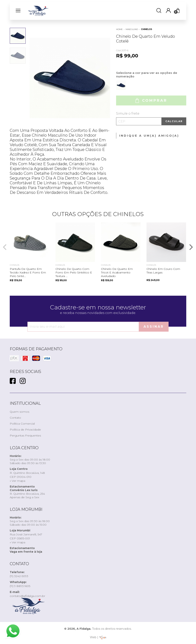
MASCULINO (132, 29)
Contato (15, 418)
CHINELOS (147, 29)
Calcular (174, 121)
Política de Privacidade (25, 430)
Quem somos (19, 412)
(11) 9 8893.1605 (20, 584)
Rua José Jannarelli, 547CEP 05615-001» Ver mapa (26, 536)
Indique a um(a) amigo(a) (149, 136)
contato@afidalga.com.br (27, 594)
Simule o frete (128, 114)
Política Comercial (22, 424)
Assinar (154, 327)
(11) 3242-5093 (19, 574)
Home (119, 29)
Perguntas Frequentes (25, 435)
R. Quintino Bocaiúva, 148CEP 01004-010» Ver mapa (27, 475)
